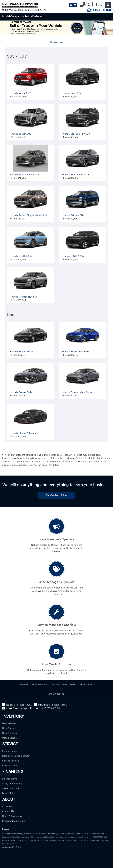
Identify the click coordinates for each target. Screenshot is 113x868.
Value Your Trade (11, 788)
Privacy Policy (87, 685)
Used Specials (9, 738)
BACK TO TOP (57, 694)
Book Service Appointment (16, 756)
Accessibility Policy (12, 847)
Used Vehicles (9, 733)
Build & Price (9, 793)
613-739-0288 (51, 709)
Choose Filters (56, 42)
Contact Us (8, 811)
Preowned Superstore (14, 821)
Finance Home (10, 779)
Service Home (10, 751)
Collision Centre (11, 766)
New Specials (9, 728)
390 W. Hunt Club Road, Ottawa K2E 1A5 (24, 10)
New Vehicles (9, 723)
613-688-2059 (23, 705)
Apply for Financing (12, 784)
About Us (7, 806)
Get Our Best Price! (56, 495)
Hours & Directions (12, 816)
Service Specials (11, 761)
